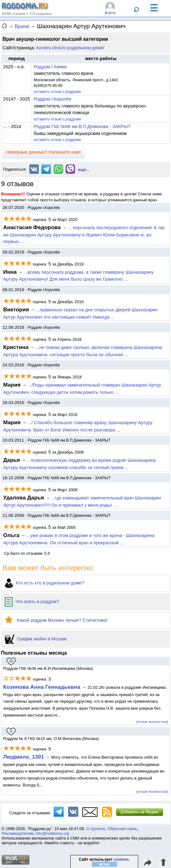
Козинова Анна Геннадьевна (42, 687)
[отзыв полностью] (152, 721)
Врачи (22, 26)
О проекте (96, 829)
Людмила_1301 (24, 757)
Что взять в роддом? (32, 602)
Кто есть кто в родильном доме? (44, 583)
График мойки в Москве (36, 639)
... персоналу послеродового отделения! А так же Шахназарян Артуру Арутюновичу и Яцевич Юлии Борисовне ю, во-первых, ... (84, 235)
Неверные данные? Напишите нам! (43, 152)
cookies (121, 859)
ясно (104, 864)
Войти (110, 13)
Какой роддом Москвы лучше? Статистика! (56, 620)
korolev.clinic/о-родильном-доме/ (70, 48)
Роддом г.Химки (50, 67)
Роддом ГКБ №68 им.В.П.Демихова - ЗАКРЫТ (82, 126)
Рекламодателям (18, 833)
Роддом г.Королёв (53, 99)
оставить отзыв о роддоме (57, 92)
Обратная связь (122, 829)
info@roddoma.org (52, 833)
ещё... (84, 170)
